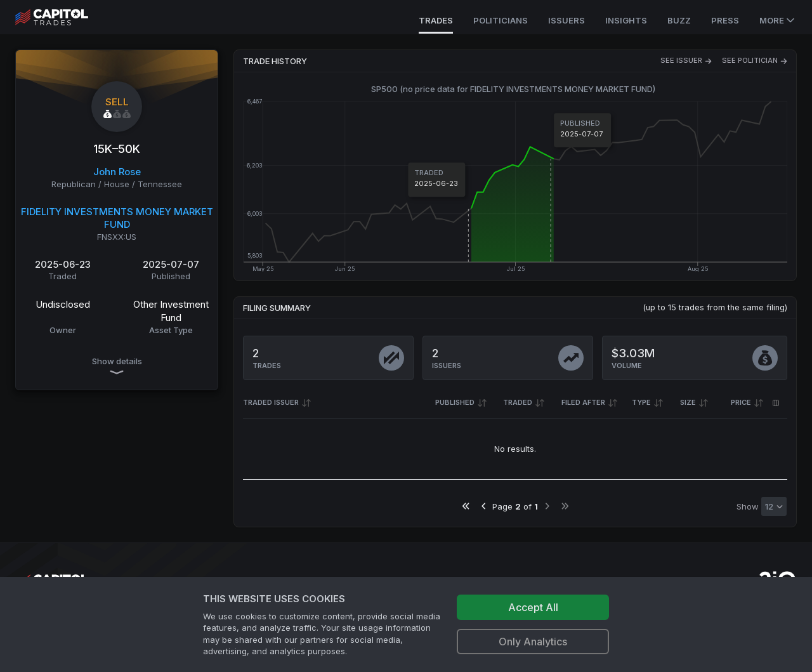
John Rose (117, 172)
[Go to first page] (466, 506)
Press (725, 20)
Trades (436, 20)
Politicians (501, 20)
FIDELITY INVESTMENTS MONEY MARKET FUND (117, 218)
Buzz (679, 20)
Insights (626, 20)
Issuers (566, 20)
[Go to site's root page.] (66, 17)
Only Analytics (533, 642)
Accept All (533, 607)
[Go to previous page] (484, 506)
